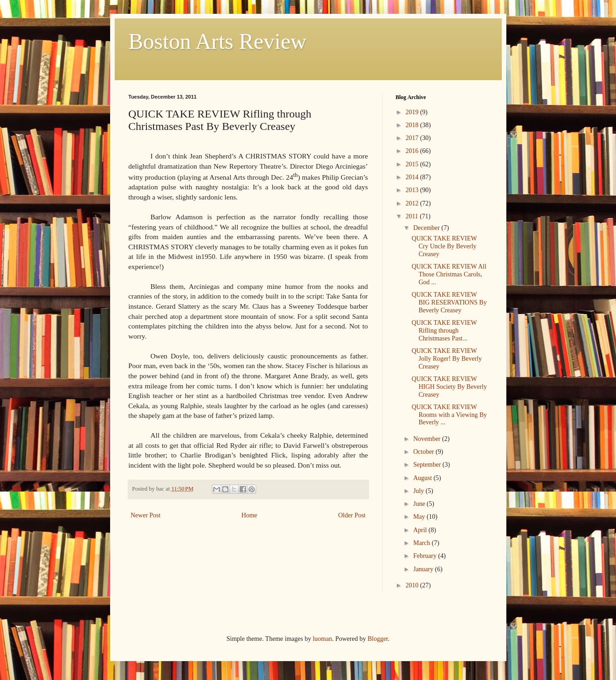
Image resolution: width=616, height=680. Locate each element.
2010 (413, 585)
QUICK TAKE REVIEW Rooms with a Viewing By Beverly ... (449, 415)
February (426, 556)
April (421, 530)
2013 (413, 190)
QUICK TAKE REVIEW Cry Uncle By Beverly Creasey (444, 246)
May (420, 517)
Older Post (352, 515)
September (428, 465)
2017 (413, 138)
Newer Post (146, 515)
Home (249, 515)
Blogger (378, 639)
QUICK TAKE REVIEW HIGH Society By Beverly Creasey (449, 387)
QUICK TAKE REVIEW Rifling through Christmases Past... (444, 331)
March (422, 543)
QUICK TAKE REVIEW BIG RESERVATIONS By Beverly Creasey (449, 302)
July (419, 491)
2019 (413, 112)
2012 (413, 203)
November (428, 439)
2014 (413, 177)
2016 (413, 151)
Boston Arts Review (218, 41)
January (424, 569)
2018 (413, 125)
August (423, 478)
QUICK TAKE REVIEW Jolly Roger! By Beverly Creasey (446, 359)
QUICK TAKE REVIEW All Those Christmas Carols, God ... (449, 274)
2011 (413, 216)
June (420, 504)
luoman (323, 639)
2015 (413, 164)
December (427, 228)
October (425, 452)
